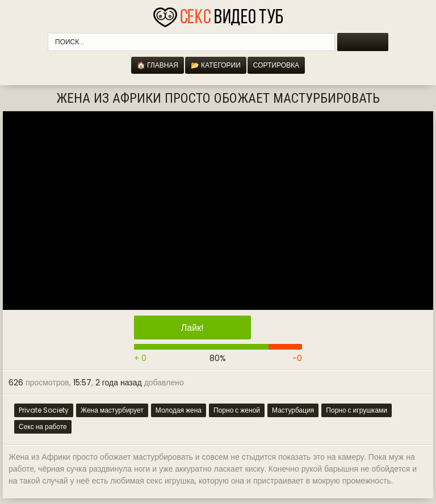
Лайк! (192, 328)
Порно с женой (237, 410)
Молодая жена (179, 410)
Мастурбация (293, 410)
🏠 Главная (158, 65)
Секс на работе (43, 427)
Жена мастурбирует (112, 410)
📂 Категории (216, 65)
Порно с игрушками (357, 410)
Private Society (44, 410)
